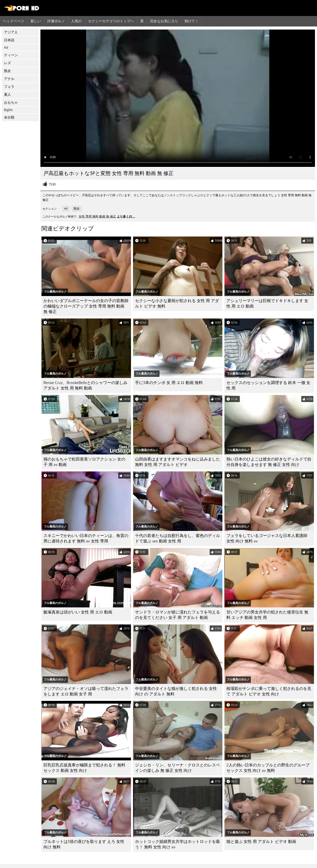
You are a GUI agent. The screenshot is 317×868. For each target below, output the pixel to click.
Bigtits (8, 110)
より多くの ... (126, 216)
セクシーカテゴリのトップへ (111, 21)
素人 (7, 95)
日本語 (9, 40)
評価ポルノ (56, 21)
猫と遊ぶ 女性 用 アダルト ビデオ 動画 (261, 842)
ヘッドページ (14, 21)
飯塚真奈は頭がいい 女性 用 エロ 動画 (78, 612)
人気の (76, 21)
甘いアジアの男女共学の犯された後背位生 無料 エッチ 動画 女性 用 (267, 615)
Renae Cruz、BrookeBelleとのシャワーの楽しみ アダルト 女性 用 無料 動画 (85, 385)
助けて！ (192, 21)
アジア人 (11, 32)
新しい (36, 21)
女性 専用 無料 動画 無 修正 (97, 216)
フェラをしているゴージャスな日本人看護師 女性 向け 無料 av (267, 538)
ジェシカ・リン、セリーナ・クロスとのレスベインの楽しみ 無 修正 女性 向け (178, 768)
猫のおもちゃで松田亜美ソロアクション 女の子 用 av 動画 (84, 462)
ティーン (11, 55)
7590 (52, 184)
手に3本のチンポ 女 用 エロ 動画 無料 (169, 383)
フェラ (9, 87)
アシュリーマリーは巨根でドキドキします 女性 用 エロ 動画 (267, 303)
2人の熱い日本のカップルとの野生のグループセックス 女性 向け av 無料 (268, 768)
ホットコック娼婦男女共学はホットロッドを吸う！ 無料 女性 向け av (178, 844)
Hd (6, 48)
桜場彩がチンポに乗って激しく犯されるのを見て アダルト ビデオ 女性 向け (269, 691)
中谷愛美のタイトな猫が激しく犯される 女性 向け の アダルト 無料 (176, 691)
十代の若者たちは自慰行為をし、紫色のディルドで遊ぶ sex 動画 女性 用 (178, 538)
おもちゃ (11, 102)
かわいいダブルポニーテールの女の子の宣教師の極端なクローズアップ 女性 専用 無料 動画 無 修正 (86, 306)
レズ (7, 63)
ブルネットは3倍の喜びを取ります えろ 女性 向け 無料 (84, 844)
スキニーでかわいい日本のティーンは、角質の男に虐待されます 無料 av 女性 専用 (86, 538)
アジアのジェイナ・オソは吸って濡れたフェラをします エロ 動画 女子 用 (86, 691)
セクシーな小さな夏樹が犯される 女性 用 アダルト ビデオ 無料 (177, 303)
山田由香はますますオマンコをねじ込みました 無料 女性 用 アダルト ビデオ (178, 462)
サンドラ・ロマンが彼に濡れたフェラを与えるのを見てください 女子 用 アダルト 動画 (178, 615)
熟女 (7, 71)
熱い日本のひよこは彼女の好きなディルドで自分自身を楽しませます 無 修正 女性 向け (269, 462)
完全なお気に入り (164, 21)
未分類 (9, 117)
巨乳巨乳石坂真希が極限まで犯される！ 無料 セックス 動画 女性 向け (84, 768)
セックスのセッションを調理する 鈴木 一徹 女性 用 (268, 385)
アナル (9, 79)
